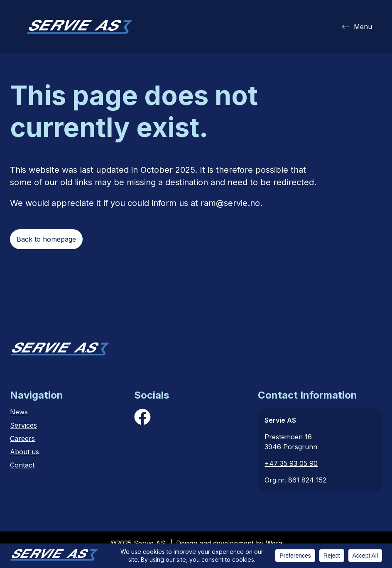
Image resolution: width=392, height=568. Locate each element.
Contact (22, 465)
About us (24, 452)
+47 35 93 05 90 (291, 463)
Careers (22, 438)
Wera (274, 543)
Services (23, 425)
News (19, 412)
